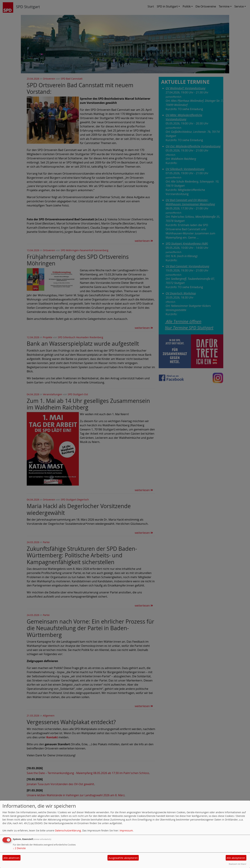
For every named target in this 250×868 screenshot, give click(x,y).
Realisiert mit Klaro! (237, 864)
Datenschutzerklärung (68, 830)
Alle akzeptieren (236, 858)
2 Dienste (19, 848)
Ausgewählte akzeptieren (123, 858)
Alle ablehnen (12, 858)
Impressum (126, 830)
